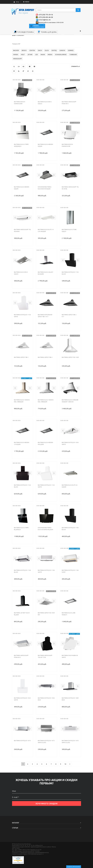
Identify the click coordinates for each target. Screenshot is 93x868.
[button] (15, 104)
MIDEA (50, 68)
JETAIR (30, 68)
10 (65, 778)
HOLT (23, 68)
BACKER (16, 64)
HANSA (16, 68)
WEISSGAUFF (17, 73)
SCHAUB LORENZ (61, 68)
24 (19, 80)
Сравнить (75, 80)
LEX (36, 68)
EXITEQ (54, 64)
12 (14, 80)
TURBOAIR (73, 68)
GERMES (71, 64)
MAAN (43, 68)
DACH (40, 64)
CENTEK (32, 64)
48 (23, 80)
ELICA (47, 64)
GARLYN (62, 64)
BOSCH (24, 64)
